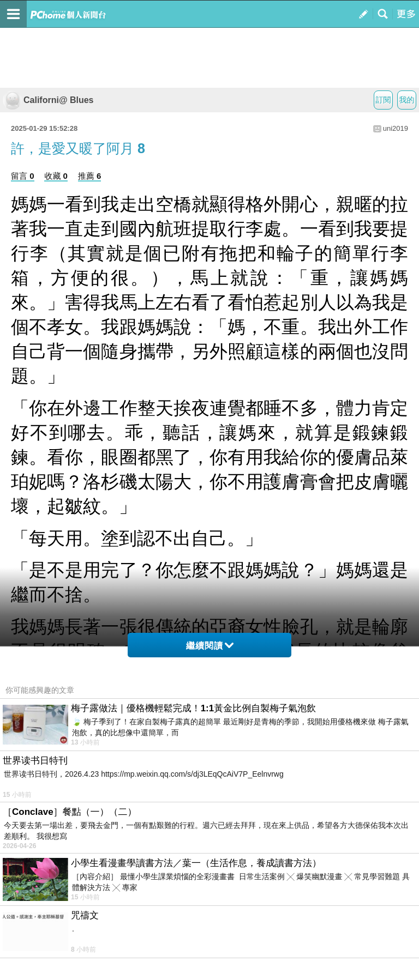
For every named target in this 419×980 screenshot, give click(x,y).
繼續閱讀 (210, 646)
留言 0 (23, 176)
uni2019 (396, 128)
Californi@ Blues (48, 100)
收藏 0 (56, 176)
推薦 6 (90, 176)
